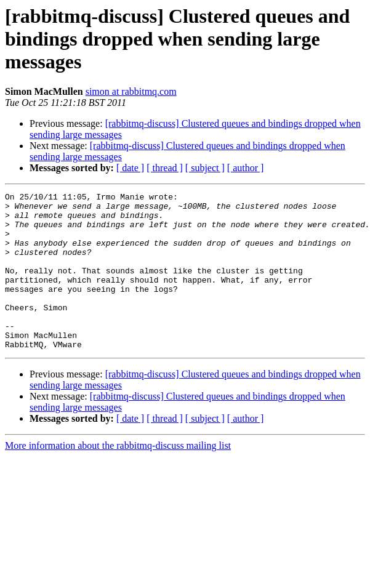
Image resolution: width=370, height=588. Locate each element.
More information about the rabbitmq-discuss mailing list (118, 477)
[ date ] (130, 168)
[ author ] (246, 168)
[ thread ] (165, 168)
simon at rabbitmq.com (131, 91)
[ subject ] (205, 168)
